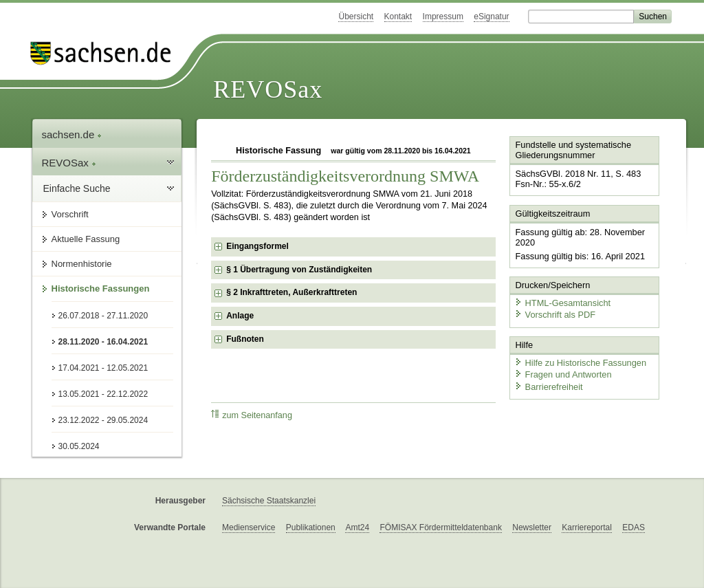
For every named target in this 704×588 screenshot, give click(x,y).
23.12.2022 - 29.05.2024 (103, 420)
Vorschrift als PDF (555, 315)
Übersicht (356, 17)
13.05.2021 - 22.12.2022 (103, 394)
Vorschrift (70, 214)
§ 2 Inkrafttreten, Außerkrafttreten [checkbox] (291, 292)
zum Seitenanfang (252, 415)
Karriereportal (587, 527)
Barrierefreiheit (549, 387)
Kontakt (398, 17)
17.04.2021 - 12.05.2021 (103, 368)
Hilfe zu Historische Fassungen (580, 363)
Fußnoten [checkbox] (245, 339)
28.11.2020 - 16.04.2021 (103, 342)
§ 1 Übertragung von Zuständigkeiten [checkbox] (299, 270)
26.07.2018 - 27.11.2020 (103, 316)
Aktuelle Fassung (86, 239)
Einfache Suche (77, 188)
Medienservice (249, 527)
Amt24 (357, 527)
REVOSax (268, 89)
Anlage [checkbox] (240, 316)
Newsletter (532, 527)
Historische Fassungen (101, 288)
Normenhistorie (82, 264)
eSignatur (491, 17)
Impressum (443, 17)
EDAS (634, 527)
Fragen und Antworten (563, 374)
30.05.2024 (79, 446)
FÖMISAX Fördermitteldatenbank (440, 527)
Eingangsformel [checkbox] (257, 246)
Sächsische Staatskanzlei (269, 501)
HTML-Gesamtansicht (562, 303)
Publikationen (311, 527)
